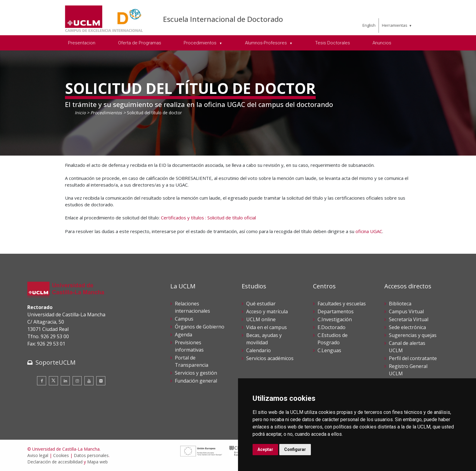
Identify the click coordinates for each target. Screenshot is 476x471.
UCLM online (261, 319)
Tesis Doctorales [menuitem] (333, 43)
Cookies (61, 455)
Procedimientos (106, 113)
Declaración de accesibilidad (55, 462)
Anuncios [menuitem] (382, 43)
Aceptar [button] (265, 449)
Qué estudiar (261, 304)
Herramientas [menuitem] (395, 25)
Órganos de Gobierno (200, 327)
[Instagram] (77, 381)
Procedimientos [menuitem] (201, 43)
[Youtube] (89, 381)
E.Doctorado (331, 327)
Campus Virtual (406, 311)
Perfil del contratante (413, 358)
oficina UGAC (369, 231)
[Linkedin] (65, 381)
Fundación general (196, 381)
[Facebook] (42, 381)
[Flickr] (101, 381)
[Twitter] (53, 381)
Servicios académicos (270, 358)
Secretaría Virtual (409, 319)
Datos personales (91, 455)
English (369, 25)
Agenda (184, 335)
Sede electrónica (407, 327)
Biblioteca (400, 304)
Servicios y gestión (196, 373)
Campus (184, 319)
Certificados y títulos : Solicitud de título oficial (208, 218)
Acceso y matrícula (267, 311)
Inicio (80, 113)
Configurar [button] (295, 449)
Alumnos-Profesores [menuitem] (267, 43)
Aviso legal (38, 455)
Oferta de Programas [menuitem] (140, 43)
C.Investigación (335, 319)
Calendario (258, 350)
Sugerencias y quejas (413, 335)
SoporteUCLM (56, 362)
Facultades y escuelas (342, 304)
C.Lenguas (329, 350)
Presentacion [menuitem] (82, 43)
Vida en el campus (267, 327)
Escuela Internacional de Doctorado (223, 19)
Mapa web (97, 462)
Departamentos (336, 311)
